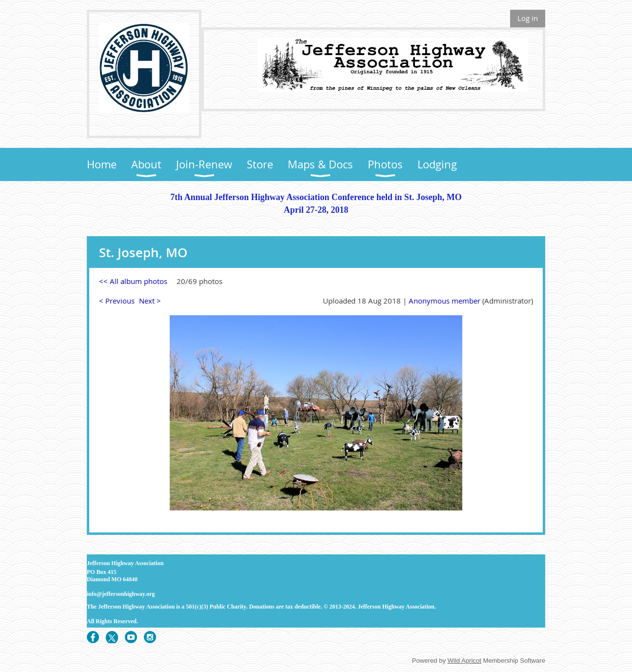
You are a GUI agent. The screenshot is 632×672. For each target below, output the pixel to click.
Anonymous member (444, 301)
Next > (150, 301)
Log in (528, 18)
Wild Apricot (464, 661)
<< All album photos (133, 281)
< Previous (117, 301)
